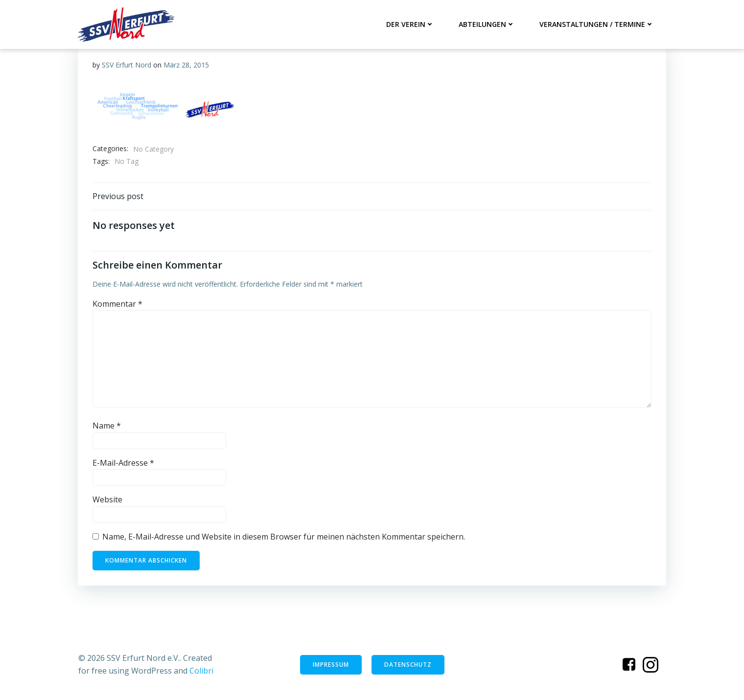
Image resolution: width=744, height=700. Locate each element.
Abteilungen (487, 24)
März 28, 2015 (186, 65)
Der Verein (410, 24)
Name (107, 426)
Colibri (201, 671)
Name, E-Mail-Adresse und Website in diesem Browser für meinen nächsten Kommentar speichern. (284, 537)
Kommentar (117, 304)
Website (107, 499)
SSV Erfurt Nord (127, 65)
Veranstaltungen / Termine (597, 24)
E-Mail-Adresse (123, 463)
